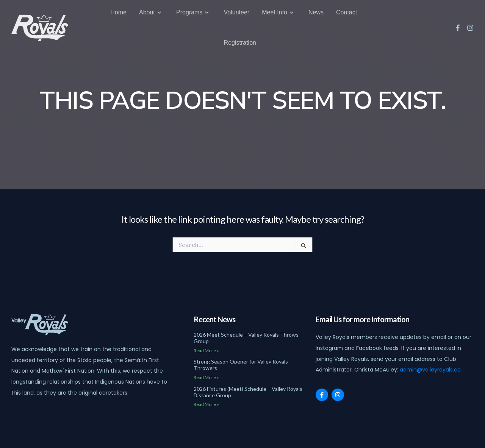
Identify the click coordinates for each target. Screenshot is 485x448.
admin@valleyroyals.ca (430, 370)
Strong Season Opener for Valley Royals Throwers (241, 365)
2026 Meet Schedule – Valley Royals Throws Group (246, 338)
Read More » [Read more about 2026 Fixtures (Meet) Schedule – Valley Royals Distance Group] (206, 404)
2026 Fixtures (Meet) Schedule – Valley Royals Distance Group (248, 392)
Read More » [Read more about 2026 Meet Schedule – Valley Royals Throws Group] (206, 350)
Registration (240, 38)
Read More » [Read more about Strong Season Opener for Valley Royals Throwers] (206, 377)
